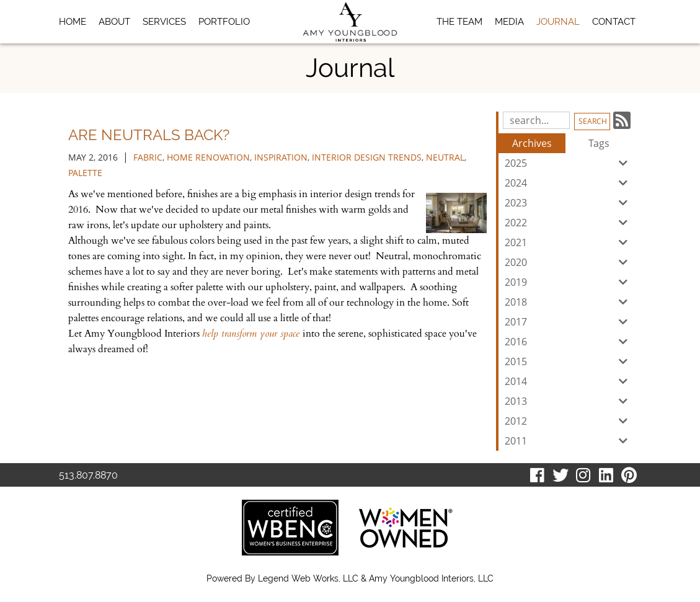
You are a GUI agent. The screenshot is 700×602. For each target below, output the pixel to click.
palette (85, 173)
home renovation (208, 157)
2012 (569, 421)
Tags (599, 143)
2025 (569, 163)
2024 (569, 183)
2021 (569, 242)
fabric (148, 157)
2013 (569, 401)
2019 (569, 282)
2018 (569, 302)
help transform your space (252, 334)
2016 (569, 342)
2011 (569, 441)
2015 (569, 361)
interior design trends (367, 157)
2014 (569, 381)
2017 (569, 322)
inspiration (281, 157)
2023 (569, 203)
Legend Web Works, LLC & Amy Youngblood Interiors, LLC (376, 578)
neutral (445, 157)
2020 (569, 262)
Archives (532, 143)
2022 (569, 223)
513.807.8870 (88, 475)
